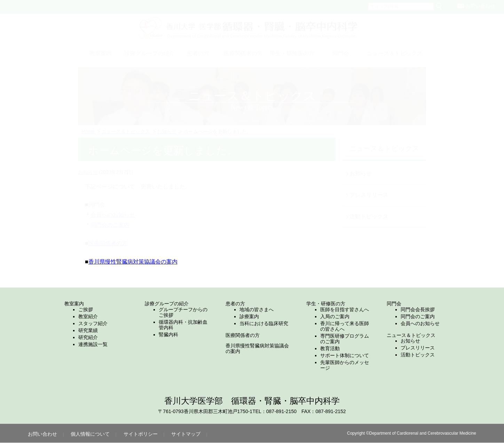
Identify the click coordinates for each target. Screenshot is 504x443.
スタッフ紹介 (93, 323)
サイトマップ (186, 434)
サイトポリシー (141, 434)
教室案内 (74, 304)
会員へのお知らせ (420, 323)
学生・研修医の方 (326, 304)
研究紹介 (88, 337)
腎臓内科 (168, 335)
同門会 (394, 304)
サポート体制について (345, 355)
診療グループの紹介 (167, 304)
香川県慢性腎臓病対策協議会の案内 (133, 262)
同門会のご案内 (418, 316)
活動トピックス (418, 355)
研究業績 (88, 330)
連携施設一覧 (93, 344)
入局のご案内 (335, 316)
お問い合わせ (42, 434)
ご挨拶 (86, 309)
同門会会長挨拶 (418, 309)
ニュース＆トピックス (411, 335)
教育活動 (330, 348)
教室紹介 (88, 316)
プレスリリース (418, 348)
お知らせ (410, 341)
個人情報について (90, 434)
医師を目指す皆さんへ (345, 309)
